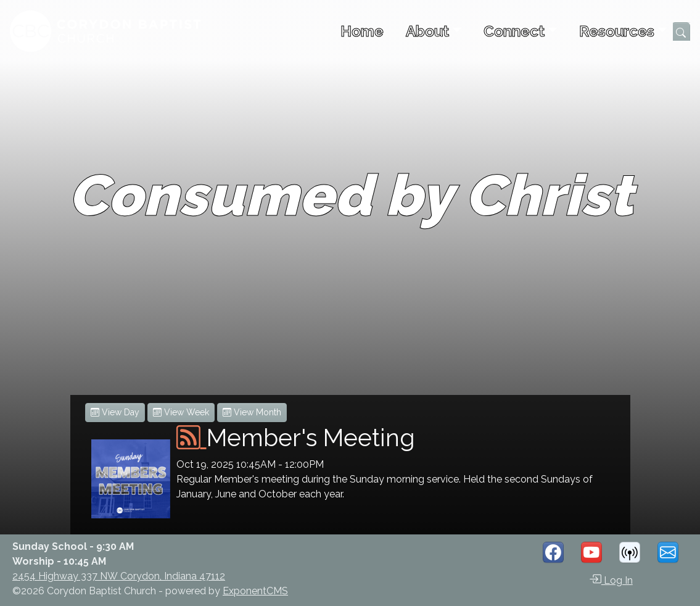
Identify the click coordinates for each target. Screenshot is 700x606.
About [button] (427, 31)
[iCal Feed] (191, 438)
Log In (611, 579)
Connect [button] (514, 31)
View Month (252, 412)
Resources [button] (617, 31)
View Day (115, 412)
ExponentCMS (255, 591)
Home (362, 31)
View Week (181, 412)
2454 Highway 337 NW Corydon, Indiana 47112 (119, 576)
